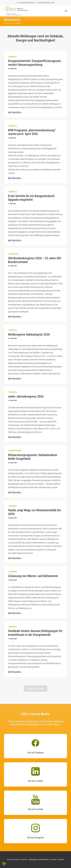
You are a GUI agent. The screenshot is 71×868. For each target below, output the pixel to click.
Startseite (8, 23)
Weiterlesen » (15, 493)
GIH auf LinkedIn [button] (35, 781)
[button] (66, 11)
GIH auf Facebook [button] (35, 753)
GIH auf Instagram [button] (35, 838)
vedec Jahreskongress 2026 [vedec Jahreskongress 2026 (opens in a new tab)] (26, 396)
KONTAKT (24, 860)
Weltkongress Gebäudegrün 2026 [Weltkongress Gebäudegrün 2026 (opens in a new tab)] (29, 334)
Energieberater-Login (47, 3)
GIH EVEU (16, 860)
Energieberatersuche (27, 3)
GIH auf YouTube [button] (36, 809)
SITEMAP (61, 860)
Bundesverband (14, 254)
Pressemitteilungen (15, 451)
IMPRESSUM (33, 860)
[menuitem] (26, 3)
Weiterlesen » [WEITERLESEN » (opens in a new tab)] (15, 112)
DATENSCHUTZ (44, 860)
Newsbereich (13, 57)
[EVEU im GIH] (16, 11)
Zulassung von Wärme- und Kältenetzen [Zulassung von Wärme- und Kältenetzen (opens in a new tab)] (33, 576)
